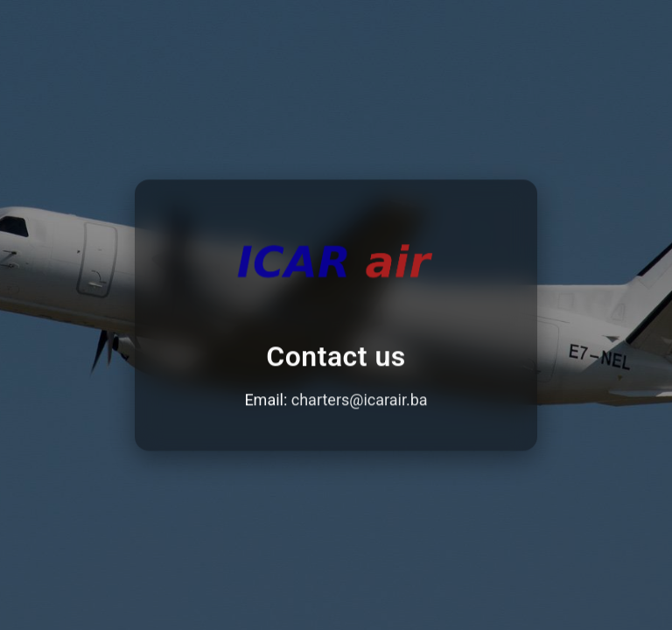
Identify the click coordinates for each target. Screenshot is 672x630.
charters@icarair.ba (360, 400)
